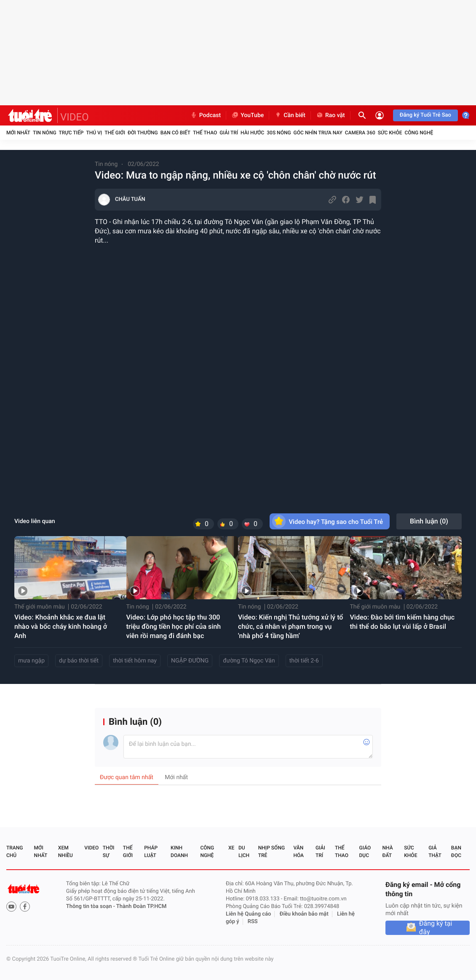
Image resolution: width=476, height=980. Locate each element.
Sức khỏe (390, 133)
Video (91, 848)
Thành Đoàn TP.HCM (141, 907)
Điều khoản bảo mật (304, 914)
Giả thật (435, 852)
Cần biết (290, 115)
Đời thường (143, 133)
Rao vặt (330, 115)
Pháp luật (151, 852)
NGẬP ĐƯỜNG (190, 661)
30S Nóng (279, 133)
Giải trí (229, 133)
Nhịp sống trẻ (271, 852)
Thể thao (205, 133)
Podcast (206, 115)
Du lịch (244, 852)
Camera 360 (360, 133)
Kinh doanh (179, 852)
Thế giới (115, 133)
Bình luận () (429, 521)
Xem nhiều (66, 852)
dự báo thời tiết (79, 661)
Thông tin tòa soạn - (91, 907)
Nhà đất (387, 852)
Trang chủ (15, 852)
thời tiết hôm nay (135, 661)
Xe (231, 848)
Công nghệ (419, 133)
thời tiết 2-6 (304, 661)
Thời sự (109, 852)
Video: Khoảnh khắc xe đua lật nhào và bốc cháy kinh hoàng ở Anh (61, 626)
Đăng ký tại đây (436, 928)
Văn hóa (298, 852)
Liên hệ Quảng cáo (249, 914)
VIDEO (75, 117)
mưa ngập (31, 661)
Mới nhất (18, 133)
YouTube (247, 115)
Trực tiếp (71, 133)
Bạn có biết (175, 133)
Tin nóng (45, 133)
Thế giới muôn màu (40, 607)
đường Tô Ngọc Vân (249, 661)
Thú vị (94, 133)
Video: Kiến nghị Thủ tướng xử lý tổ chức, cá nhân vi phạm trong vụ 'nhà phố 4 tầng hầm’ (290, 626)
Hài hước (252, 133)
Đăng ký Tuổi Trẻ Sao (425, 115)
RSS (253, 922)
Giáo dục (365, 852)
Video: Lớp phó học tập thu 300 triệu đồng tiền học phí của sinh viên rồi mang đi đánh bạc (174, 626)
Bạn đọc (456, 852)
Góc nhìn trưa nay (318, 133)
